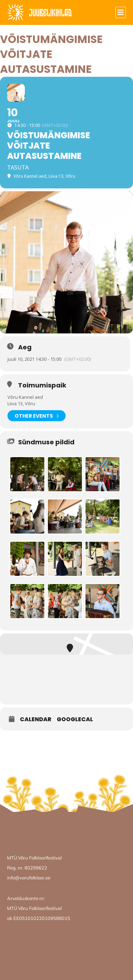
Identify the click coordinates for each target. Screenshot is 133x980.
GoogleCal (75, 719)
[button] (121, 12)
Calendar (36, 719)
